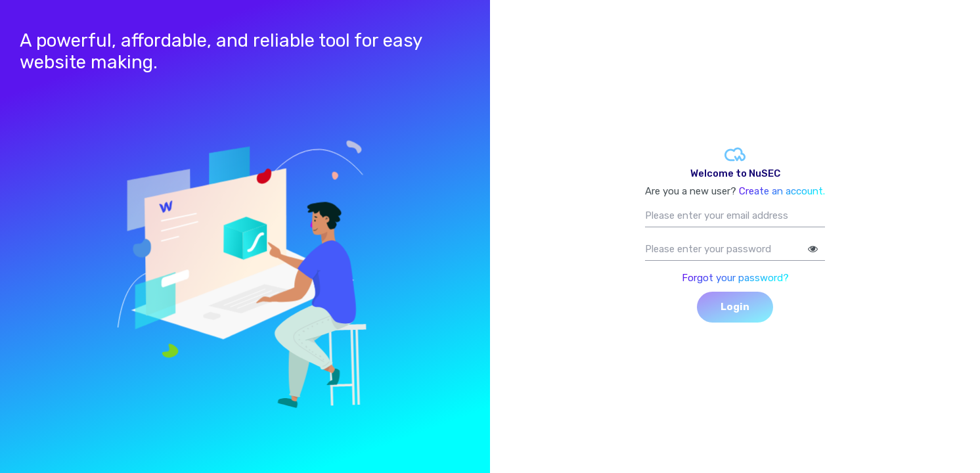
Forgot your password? (735, 278)
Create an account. (782, 191)
